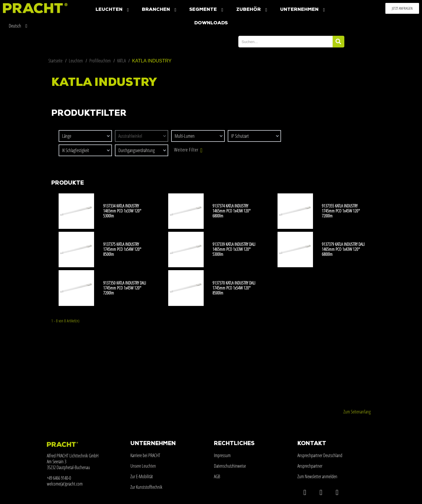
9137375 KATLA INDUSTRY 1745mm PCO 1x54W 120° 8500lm (122, 249)
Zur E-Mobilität (142, 476)
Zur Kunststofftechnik (146, 487)
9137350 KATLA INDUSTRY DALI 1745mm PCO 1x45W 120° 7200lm (125, 288)
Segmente (207, 10)
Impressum (222, 455)
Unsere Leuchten (143, 466)
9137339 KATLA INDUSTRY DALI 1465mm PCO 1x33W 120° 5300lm (234, 249)
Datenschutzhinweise (230, 466)
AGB (217, 476)
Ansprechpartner (310, 466)
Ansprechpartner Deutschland (320, 455)
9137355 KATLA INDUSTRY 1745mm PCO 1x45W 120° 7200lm (341, 211)
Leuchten (113, 10)
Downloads (211, 23)
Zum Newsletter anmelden (317, 476)
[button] (402, 8)
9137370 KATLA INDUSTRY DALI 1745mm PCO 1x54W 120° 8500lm (234, 288)
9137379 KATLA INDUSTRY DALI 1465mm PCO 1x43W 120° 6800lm (343, 249)
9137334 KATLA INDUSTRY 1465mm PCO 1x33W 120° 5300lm (122, 211)
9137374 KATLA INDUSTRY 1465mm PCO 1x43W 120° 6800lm (232, 211)
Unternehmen (303, 10)
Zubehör (252, 10)
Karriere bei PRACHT (145, 455)
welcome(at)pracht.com (65, 484)
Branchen (160, 10)
